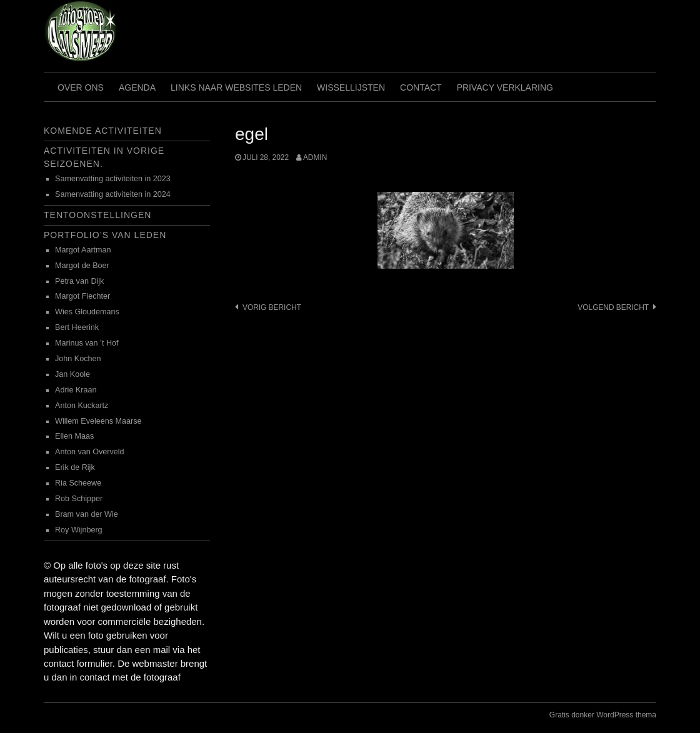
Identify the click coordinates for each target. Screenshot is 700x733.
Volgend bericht (613, 307)
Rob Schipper (79, 499)
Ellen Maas (74, 436)
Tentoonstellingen (97, 215)
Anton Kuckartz (82, 406)
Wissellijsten (351, 87)
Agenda (137, 87)
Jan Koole (72, 374)
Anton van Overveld (90, 452)
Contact (421, 87)
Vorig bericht (272, 307)
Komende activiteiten (103, 131)
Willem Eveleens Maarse (98, 421)
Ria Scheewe (78, 483)
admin (315, 157)
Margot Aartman (83, 250)
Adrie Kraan (76, 390)
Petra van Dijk (79, 281)
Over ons (81, 87)
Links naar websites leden (236, 87)
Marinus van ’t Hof (87, 343)
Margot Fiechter (82, 296)
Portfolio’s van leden (105, 235)
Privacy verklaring (505, 87)
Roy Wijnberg (79, 530)
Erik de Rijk (75, 467)
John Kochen (78, 359)
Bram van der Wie (87, 514)
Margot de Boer (82, 266)
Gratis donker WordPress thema (603, 715)
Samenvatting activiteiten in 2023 (113, 179)
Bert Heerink (77, 327)
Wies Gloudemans (87, 312)
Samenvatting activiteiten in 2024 (113, 194)
